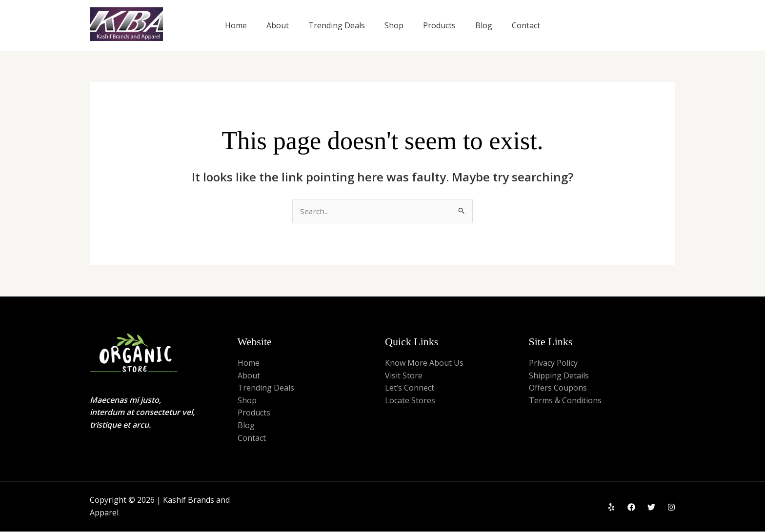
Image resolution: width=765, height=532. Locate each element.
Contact (526, 25)
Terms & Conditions (565, 401)
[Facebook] (631, 508)
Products (439, 25)
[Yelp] (611, 508)
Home (236, 25)
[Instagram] (671, 508)
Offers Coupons (558, 388)
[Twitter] (651, 508)
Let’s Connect (410, 388)
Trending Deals (337, 25)
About (278, 25)
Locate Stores (410, 401)
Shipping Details (559, 376)
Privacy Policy (553, 363)
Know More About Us (424, 363)
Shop (394, 25)
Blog (484, 25)
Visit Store (404, 376)
